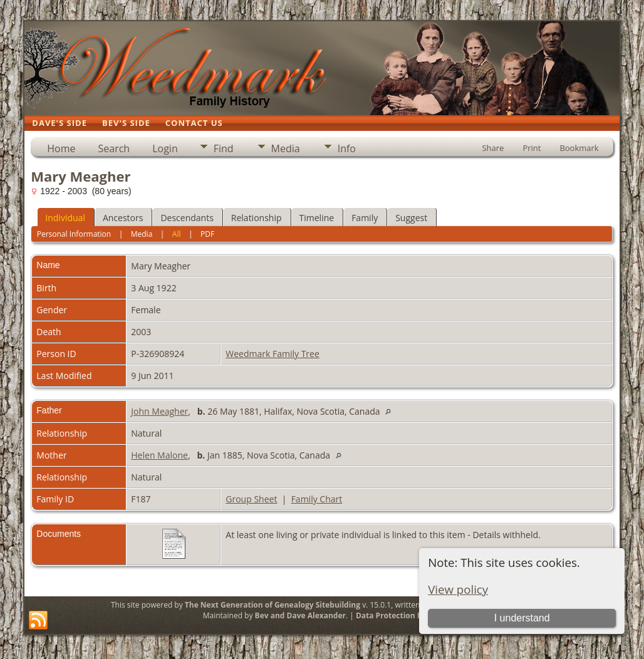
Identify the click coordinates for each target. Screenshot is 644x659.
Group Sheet (251, 499)
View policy (458, 589)
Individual (65, 218)
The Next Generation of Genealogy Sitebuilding (273, 605)
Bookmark (579, 148)
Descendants (187, 218)
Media (286, 148)
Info (347, 148)
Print (532, 148)
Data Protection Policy (397, 615)
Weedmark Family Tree (273, 354)
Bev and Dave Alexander (300, 615)
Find (224, 148)
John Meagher (159, 411)
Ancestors (123, 218)
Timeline (317, 218)
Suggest (411, 218)
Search (114, 148)
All (177, 234)
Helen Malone (159, 455)
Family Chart (317, 499)
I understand (522, 618)
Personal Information (74, 234)
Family (365, 218)
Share (493, 148)
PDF (207, 234)
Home (61, 148)
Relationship (257, 218)
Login (165, 148)
